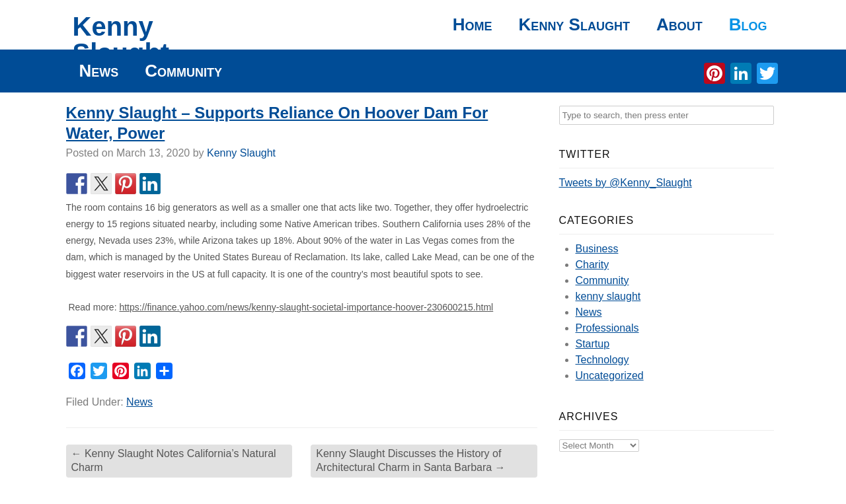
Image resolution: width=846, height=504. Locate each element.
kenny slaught (608, 296)
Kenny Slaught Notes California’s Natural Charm (174, 460)
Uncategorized (610, 376)
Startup (593, 344)
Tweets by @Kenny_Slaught (626, 183)
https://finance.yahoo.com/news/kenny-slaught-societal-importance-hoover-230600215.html (306, 307)
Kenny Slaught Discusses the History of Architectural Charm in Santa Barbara (410, 460)
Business (597, 249)
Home (473, 24)
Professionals (607, 328)
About (679, 24)
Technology (602, 360)
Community (183, 71)
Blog (748, 24)
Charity (593, 265)
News (99, 71)
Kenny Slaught (121, 40)
